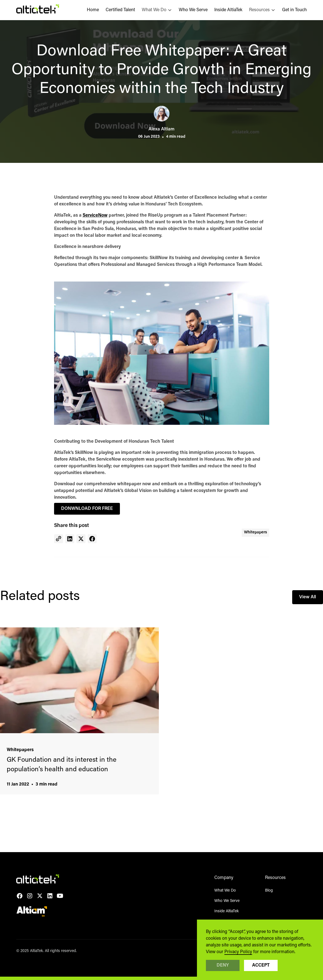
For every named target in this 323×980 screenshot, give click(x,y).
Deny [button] (223, 965)
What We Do (225, 891)
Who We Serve (193, 10)
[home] (38, 10)
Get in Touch (294, 10)
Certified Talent (120, 10)
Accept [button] (261, 965)
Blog (269, 891)
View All (308, 597)
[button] (157, 10)
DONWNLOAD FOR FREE (87, 509)
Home (93, 10)
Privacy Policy (238, 952)
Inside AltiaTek (228, 10)
